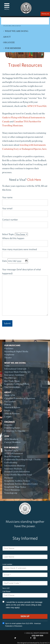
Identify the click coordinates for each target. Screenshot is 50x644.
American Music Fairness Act (17, 372)
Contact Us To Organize (15, 431)
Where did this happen (25, 241)
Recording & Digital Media (16, 351)
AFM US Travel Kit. (37, 106)
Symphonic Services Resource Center (21, 484)
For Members (13, 48)
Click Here (34, 180)
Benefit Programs (12, 456)
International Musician (15, 466)
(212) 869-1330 (37, 636)
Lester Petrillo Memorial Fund (18, 475)
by (32, 643)
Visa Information (12, 387)
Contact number (25, 222)
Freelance (9, 348)
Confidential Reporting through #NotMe (23, 459)
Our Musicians (12, 345)
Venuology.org (11, 493)
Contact (8, 417)
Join (7, 436)
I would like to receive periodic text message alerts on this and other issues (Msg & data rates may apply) (22, 605)
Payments (9, 478)
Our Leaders (10, 401)
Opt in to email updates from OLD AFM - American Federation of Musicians (22, 625)
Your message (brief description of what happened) (25, 292)
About (7, 37)
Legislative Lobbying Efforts (17, 384)
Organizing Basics (12, 428)
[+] (48, 643)
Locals (7, 410)
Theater (8, 358)
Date (15, 261)
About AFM (10, 395)
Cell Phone (6, 592)
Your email (25, 211)
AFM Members (11, 439)
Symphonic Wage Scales (15, 487)
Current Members (12, 442)
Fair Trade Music (12, 381)
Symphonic (9, 354)
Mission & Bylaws (12, 407)
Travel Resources (12, 490)
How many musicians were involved (25, 252)
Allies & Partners (12, 414)
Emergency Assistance (14, 375)
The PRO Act (10, 378)
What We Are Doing (17, 31)
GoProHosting (11, 463)
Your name (25, 200)
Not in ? (6, 588)
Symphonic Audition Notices (17, 481)
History (8, 404)
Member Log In (11, 450)
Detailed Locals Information (17, 472)
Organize (9, 42)
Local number (7, 564)
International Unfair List (15, 369)
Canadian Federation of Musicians (20, 398)
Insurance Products (13, 469)
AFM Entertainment (14, 453)
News (7, 366)
